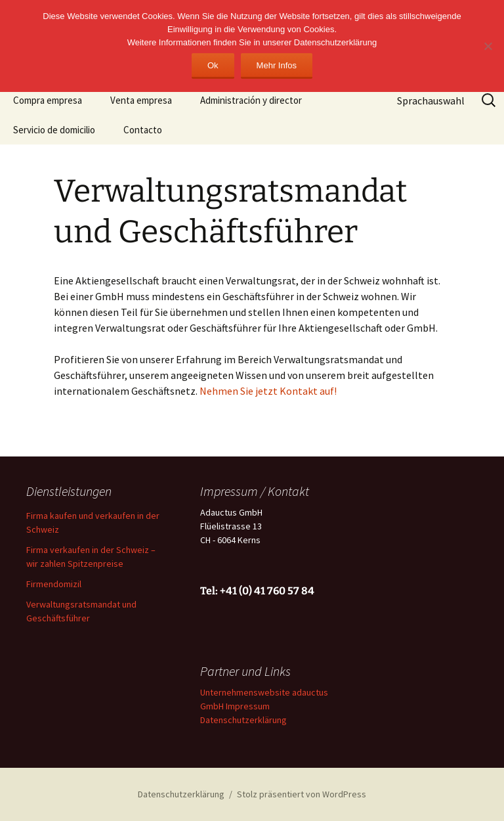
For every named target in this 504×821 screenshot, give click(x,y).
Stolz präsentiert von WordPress (302, 794)
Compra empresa (48, 100)
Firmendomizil (54, 584)
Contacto (143, 130)
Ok (213, 65)
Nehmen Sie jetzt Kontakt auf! (268, 391)
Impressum (248, 706)
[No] (488, 46)
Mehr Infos (277, 65)
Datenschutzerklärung (243, 720)
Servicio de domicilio (54, 130)
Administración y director (251, 100)
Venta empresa (141, 100)
